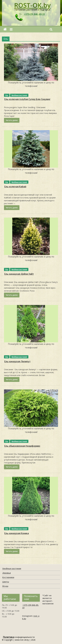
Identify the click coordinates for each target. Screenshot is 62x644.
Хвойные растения (19, 95)
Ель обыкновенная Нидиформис (22, 446)
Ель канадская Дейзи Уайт (19, 274)
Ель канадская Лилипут (17, 361)
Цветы (6, 582)
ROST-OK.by (32, 5)
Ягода (5, 586)
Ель (7, 95)
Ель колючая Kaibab (15, 187)
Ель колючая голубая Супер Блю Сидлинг (27, 99)
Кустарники (8, 577)
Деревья (7, 573)
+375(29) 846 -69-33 (30, 14)
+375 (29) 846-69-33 (31, 606)
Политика (8, 637)
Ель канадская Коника (17, 533)
